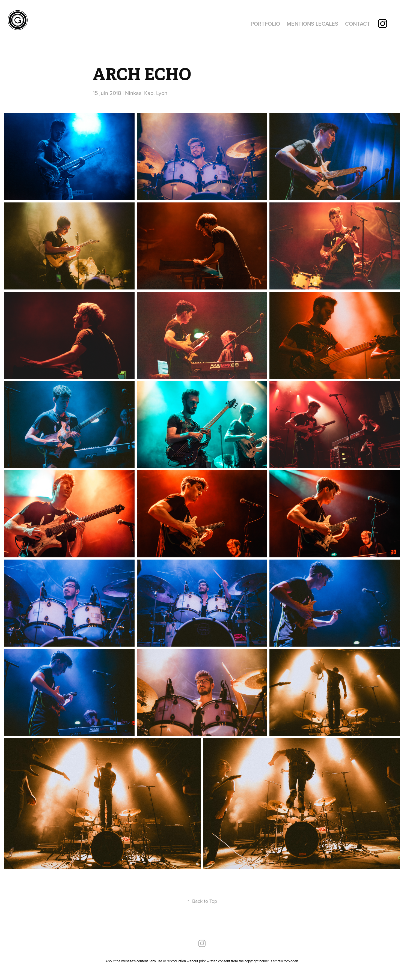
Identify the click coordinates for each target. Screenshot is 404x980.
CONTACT (358, 24)
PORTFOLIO (265, 24)
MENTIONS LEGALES (312, 24)
